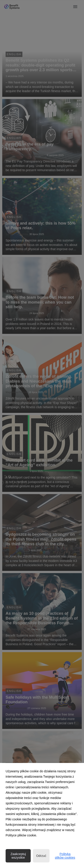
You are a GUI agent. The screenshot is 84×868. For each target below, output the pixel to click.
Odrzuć (41, 856)
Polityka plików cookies (65, 856)
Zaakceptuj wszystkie (18, 856)
